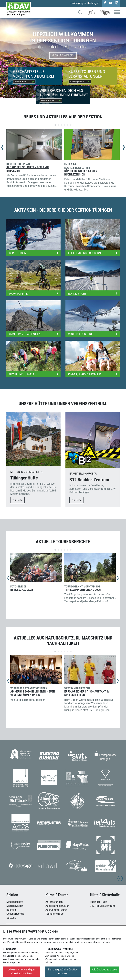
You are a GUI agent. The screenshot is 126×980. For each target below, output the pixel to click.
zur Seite (17, 500)
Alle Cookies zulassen (104, 970)
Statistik (10, 949)
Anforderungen (54, 902)
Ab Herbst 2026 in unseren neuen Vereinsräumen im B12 (33, 693)
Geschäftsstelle (15, 914)
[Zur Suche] (80, 13)
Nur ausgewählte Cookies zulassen (63, 972)
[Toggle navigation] (117, 12)
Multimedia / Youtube (59, 949)
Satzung (11, 918)
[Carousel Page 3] (61, 125)
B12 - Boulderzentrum (102, 906)
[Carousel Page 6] (71, 125)
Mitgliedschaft (15, 902)
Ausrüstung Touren (56, 910)
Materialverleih (15, 906)
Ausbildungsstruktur (57, 906)
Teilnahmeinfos (54, 914)
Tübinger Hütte (98, 902)
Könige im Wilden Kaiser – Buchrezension (82, 173)
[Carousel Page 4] (65, 125)
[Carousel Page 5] (68, 125)
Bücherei (11, 910)
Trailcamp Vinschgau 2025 (83, 590)
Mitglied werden (63, 55)
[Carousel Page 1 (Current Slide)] (55, 125)
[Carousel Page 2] (58, 125)
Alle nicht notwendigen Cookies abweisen (21, 972)
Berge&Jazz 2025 (22, 590)
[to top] (120, 880)
